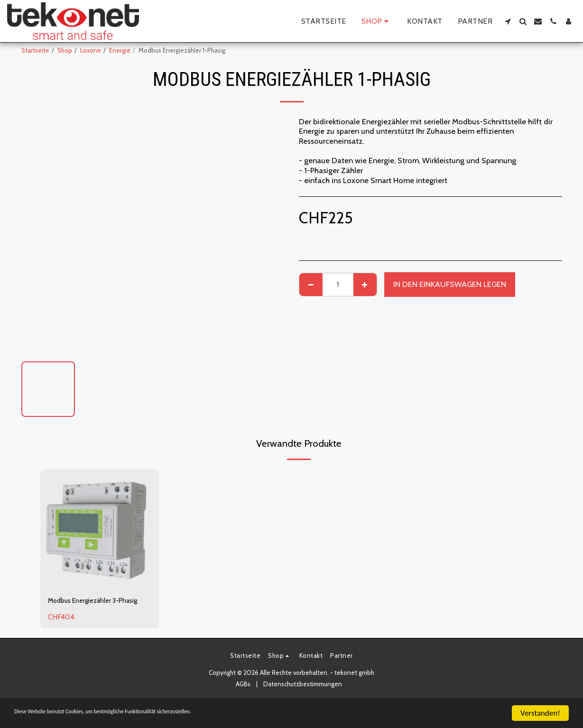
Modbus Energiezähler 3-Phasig (91, 607)
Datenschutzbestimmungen (303, 697)
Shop (65, 50)
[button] (508, 21)
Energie (120, 50)
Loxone (91, 50)
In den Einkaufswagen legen (450, 284)
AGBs (243, 697)
